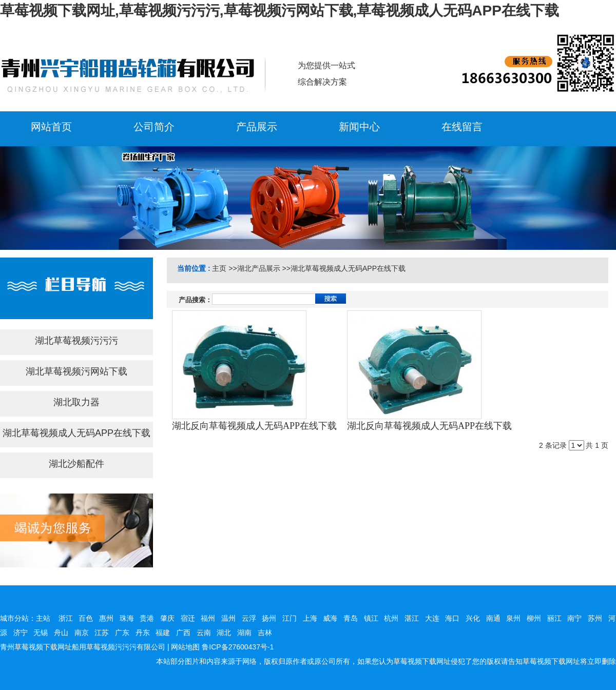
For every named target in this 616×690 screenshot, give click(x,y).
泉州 (513, 618)
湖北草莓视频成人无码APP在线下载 (76, 433)
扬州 (269, 618)
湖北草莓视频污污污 (76, 341)
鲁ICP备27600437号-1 (238, 647)
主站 (43, 618)
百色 (86, 618)
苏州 (595, 618)
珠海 (127, 618)
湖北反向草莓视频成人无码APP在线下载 (254, 426)
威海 (330, 618)
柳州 (534, 618)
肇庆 (167, 618)
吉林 (265, 633)
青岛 (351, 618)
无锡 (41, 633)
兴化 (473, 618)
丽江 (554, 618)
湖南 (244, 633)
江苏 (102, 633)
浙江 (66, 618)
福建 (163, 633)
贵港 (147, 618)
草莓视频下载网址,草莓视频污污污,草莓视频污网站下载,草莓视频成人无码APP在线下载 (280, 11)
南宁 (574, 618)
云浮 (249, 618)
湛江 (412, 618)
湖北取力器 (76, 402)
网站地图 (185, 647)
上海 (310, 618)
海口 (452, 618)
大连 (432, 618)
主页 (219, 268)
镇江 (371, 618)
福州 (208, 618)
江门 (290, 618)
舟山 (61, 633)
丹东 (143, 633)
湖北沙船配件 (76, 464)
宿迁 (188, 618)
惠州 (106, 618)
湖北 (224, 633)
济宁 (21, 633)
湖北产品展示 (259, 268)
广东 (122, 633)
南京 (82, 633)
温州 (228, 618)
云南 (204, 633)
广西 (183, 633)
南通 (493, 618)
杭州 (391, 618)
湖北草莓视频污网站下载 (76, 371)
